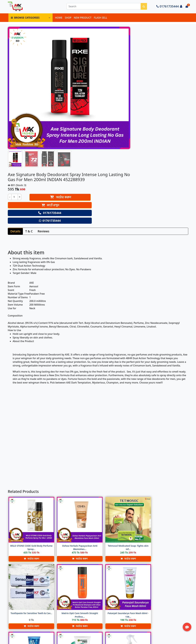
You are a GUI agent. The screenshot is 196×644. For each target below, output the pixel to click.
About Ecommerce (82, 603)
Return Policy (79, 614)
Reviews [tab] (44, 139)
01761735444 (168, 8)
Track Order (142, 620)
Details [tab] (16, 139)
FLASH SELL (101, 20)
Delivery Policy (80, 606)
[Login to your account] (181, 8)
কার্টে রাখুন (130, 68)
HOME (59, 20)
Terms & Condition (83, 610)
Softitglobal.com (123, 641)
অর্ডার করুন (137, 60)
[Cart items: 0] (187, 8)
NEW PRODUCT (83, 20)
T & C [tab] (30, 139)
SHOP (68, 20)
